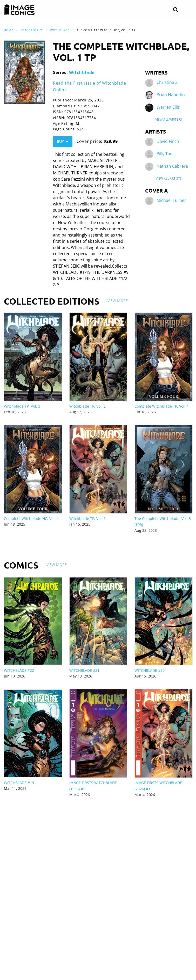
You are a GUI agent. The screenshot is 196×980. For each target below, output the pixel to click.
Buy (63, 141)
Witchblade (60, 30)
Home (8, 30)
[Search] (176, 10)
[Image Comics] (19, 10)
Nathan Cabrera (172, 166)
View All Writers (169, 119)
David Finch (168, 141)
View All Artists (169, 178)
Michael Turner (171, 200)
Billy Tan (165, 154)
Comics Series (32, 30)
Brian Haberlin (171, 95)
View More (118, 301)
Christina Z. (168, 82)
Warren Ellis (168, 107)
